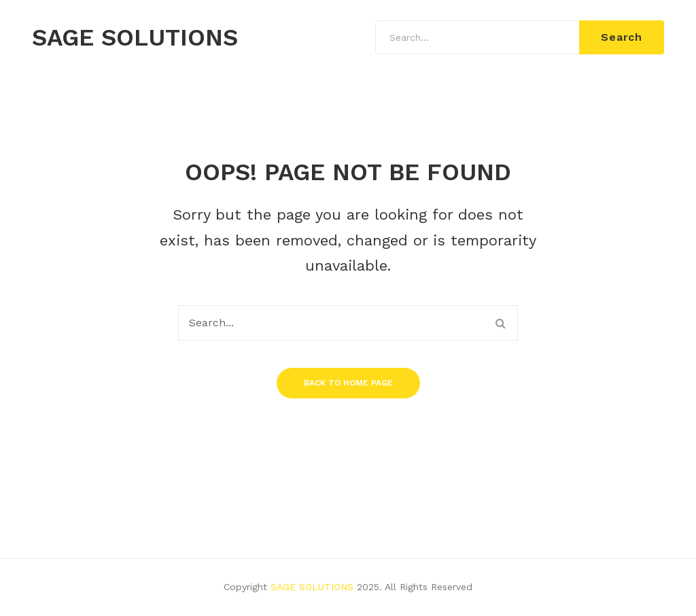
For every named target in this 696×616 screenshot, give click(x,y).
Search (622, 37)
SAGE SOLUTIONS (135, 38)
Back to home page (348, 383)
